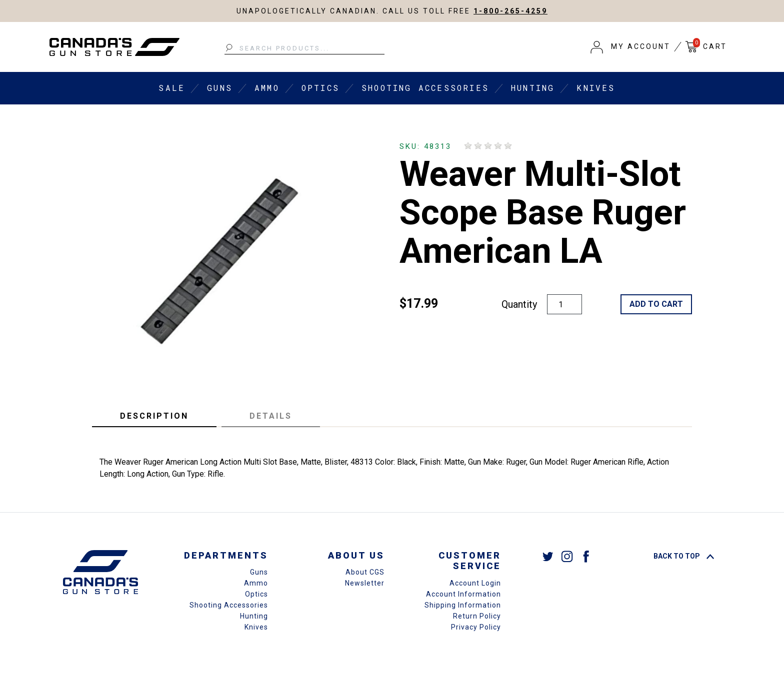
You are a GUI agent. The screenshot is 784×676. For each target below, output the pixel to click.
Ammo (267, 88)
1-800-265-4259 (510, 11)
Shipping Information (463, 605)
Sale (172, 88)
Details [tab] (271, 416)
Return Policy (477, 616)
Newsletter (365, 583)
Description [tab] (154, 416)
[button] (630, 47)
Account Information (463, 594)
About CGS (365, 572)
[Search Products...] (304, 48)
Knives (596, 88)
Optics (320, 88)
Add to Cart (656, 304)
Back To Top (684, 556)
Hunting (533, 88)
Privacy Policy (476, 627)
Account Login (475, 583)
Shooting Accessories (425, 88)
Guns (220, 88)
